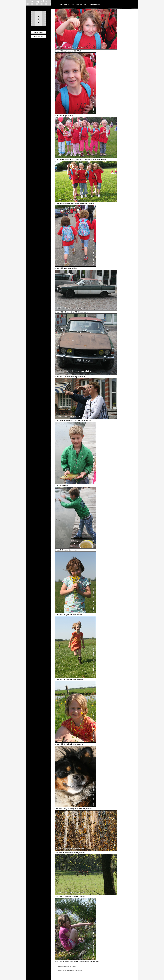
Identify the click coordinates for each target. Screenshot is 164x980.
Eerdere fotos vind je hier (67, 967)
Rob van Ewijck (72, 970)
